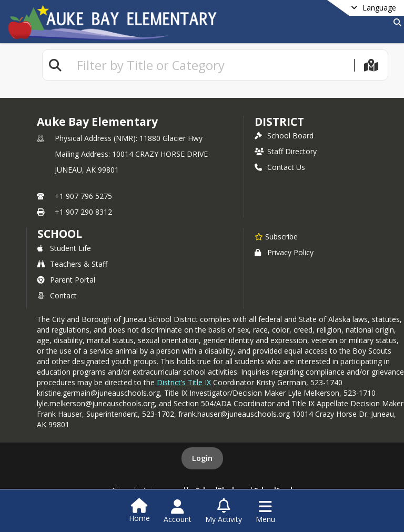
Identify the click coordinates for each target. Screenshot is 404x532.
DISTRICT (279, 122)
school (60, 234)
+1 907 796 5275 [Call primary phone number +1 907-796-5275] (83, 196)
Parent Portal (66, 280)
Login (202, 458)
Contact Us (280, 167)
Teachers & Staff (72, 264)
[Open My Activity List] (224, 511)
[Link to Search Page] (395, 22)
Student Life (64, 248)
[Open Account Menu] (178, 511)
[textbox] (211, 65)
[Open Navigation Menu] (265, 511)
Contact (57, 295)
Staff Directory (286, 151)
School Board (284, 135)
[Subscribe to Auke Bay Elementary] (276, 236)
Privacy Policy (284, 252)
